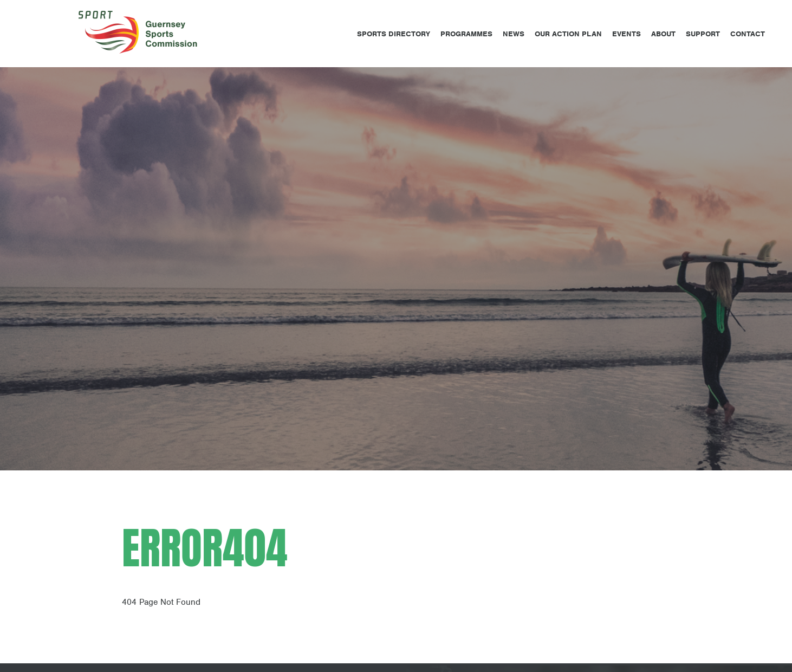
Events (627, 34)
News (514, 34)
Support (703, 34)
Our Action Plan (568, 34)
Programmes (466, 34)
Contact (748, 34)
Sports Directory (394, 34)
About (663, 34)
